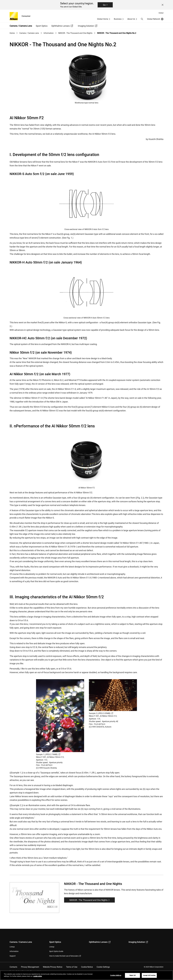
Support (13, 956)
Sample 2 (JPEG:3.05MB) (101, 713)
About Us (131, 19)
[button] (142, 19)
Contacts (13, 967)
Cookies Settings (116, 975)
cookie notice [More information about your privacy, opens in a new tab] (38, 976)
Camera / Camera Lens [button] (21, 26)
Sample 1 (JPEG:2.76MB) (48, 754)
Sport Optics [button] (42, 26)
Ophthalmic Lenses (100, 942)
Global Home (103, 19)
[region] (86, 975)
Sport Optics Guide (56, 951)
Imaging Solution (138, 942)
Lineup (12, 947)
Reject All (133, 975)
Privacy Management (30, 967)
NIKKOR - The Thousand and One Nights (75, 33)
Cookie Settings (103, 967)
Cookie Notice (87, 967)
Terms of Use (72, 967)
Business (118, 19)
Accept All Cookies (149, 975)
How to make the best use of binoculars (65, 956)
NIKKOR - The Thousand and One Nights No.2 (117, 33)
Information (49, 33)
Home (12, 33)
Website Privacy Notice (53, 967)
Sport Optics (55, 942)
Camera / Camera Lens (29, 33)
